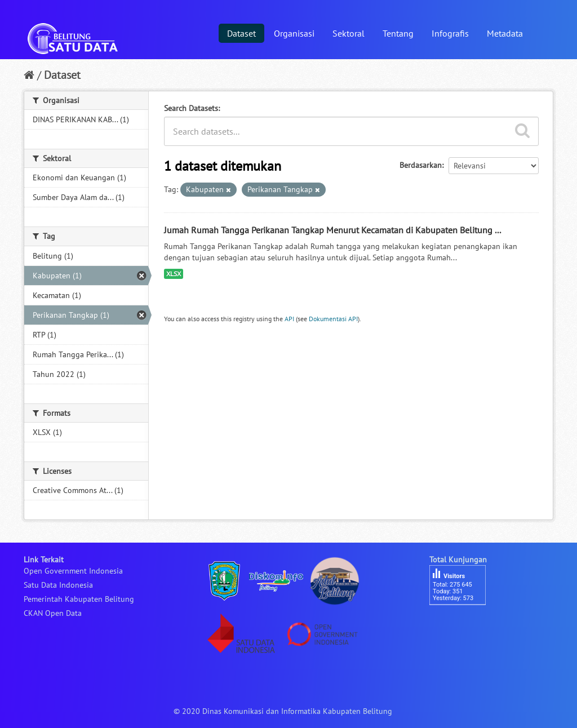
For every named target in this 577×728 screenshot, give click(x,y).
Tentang (398, 33)
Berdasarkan (421, 165)
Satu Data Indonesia (58, 585)
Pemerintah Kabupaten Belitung (79, 599)
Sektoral (349, 33)
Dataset (241, 33)
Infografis (450, 33)
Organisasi (294, 33)
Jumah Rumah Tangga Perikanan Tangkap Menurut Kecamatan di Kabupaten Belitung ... (332, 230)
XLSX (174, 274)
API (289, 319)
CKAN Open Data (53, 613)
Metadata (505, 33)
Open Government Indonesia (73, 571)
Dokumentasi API (333, 319)
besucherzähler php (463, 624)
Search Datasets (191, 108)
